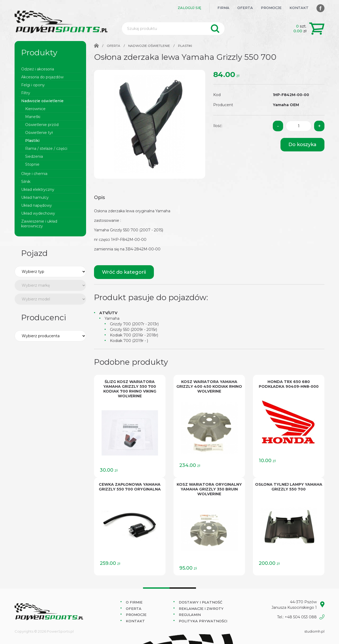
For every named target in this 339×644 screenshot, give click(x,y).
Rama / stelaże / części (46, 148)
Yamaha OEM (286, 105)
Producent (223, 105)
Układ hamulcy (35, 197)
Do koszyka (302, 145)
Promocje (271, 8)
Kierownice (35, 109)
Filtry (26, 93)
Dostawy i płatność (200, 602)
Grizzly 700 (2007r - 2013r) (134, 324)
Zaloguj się (189, 8)
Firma (223, 8)
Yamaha (112, 318)
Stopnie (32, 164)
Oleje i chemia (34, 174)
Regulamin (190, 615)
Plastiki (32, 141)
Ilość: (218, 126)
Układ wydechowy (38, 213)
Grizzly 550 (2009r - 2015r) (133, 330)
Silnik (26, 182)
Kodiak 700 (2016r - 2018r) (134, 335)
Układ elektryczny (38, 190)
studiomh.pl (314, 631)
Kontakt (299, 8)
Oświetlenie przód (42, 125)
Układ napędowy (37, 205)
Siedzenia (34, 156)
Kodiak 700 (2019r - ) (129, 341)
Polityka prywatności (203, 621)
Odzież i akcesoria (38, 69)
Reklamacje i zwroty (201, 609)
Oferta (245, 8)
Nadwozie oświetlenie (42, 101)
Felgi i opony (33, 85)
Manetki (33, 117)
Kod (217, 95)
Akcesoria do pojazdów (42, 77)
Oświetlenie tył (39, 133)
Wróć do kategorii (124, 272)
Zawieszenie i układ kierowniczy (39, 224)
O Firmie (134, 602)
